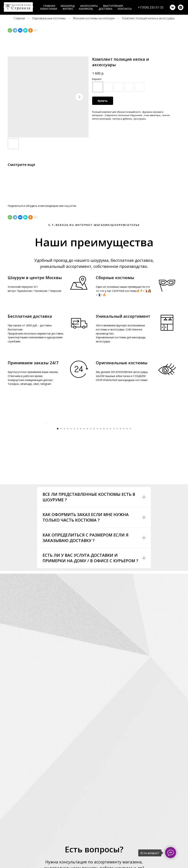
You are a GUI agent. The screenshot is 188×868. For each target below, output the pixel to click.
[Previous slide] (44, 461)
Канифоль (86, 9)
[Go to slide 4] (68, 504)
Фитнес (68, 9)
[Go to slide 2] (61, 504)
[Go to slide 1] (58, 504)
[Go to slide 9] (84, 504)
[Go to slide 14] (101, 504)
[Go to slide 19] (117, 504)
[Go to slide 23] (130, 504)
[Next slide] (144, 461)
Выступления (113, 6)
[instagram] (181, 7)
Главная (49, 6)
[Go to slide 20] (120, 504)
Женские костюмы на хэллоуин (94, 18)
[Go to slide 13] (97, 504)
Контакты (125, 9)
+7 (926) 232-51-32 (151, 7)
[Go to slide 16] (107, 504)
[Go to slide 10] (87, 504)
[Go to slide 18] (114, 504)
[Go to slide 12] (94, 504)
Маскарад (68, 6)
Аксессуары (89, 6)
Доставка (105, 9)
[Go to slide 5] (71, 504)
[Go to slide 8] (81, 504)
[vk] (173, 7)
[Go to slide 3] (64, 504)
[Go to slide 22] (127, 504)
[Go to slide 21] (124, 504)
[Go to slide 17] (111, 504)
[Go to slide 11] (91, 504)
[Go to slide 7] (77, 504)
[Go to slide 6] (74, 504)
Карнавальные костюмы (49, 18)
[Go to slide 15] (104, 504)
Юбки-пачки (49, 9)
